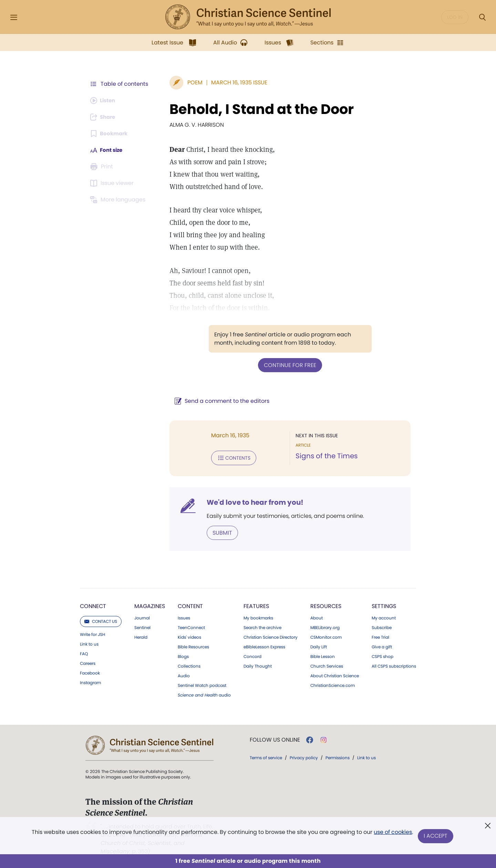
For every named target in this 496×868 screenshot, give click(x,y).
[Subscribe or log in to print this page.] (103, 167)
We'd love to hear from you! (252, 501)
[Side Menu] (14, 17)
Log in (455, 17)
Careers (88, 662)
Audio (184, 674)
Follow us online (275, 739)
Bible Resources (193, 646)
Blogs (183, 655)
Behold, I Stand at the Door (258, 109)
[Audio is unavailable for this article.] (104, 101)
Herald (141, 636)
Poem (192, 82)
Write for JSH (92, 633)
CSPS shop (383, 655)
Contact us (101, 620)
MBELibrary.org (325, 626)
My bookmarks (258, 617)
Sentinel (142, 626)
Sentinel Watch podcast (202, 684)
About (317, 617)
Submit (219, 531)
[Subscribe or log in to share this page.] (104, 117)
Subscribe (382, 626)
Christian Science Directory (271, 636)
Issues (184, 617)
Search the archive (262, 626)
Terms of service (266, 756)
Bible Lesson (323, 655)
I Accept (436, 836)
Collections (189, 665)
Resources (326, 605)
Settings (384, 605)
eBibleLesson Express (264, 646)
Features (256, 605)
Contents (230, 457)
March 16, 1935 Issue (236, 82)
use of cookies (392, 833)
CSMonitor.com (326, 636)
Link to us (89, 643)
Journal (142, 617)
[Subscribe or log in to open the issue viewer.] (113, 183)
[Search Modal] (482, 17)
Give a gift (382, 646)
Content (190, 605)
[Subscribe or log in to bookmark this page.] (110, 134)
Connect (93, 605)
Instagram (90, 681)
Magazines (150, 605)
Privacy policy (304, 756)
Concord (252, 655)
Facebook (90, 672)
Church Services (327, 665)
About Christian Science (335, 674)
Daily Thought (258, 665)
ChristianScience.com (333, 684)
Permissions (338, 756)
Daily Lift (319, 646)
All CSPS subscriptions (394, 665)
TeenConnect (191, 626)
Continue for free (288, 365)
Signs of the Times (325, 456)
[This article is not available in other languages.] (119, 200)
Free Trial (380, 636)
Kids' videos (189, 636)
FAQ (84, 652)
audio (204, 694)
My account (384, 617)
